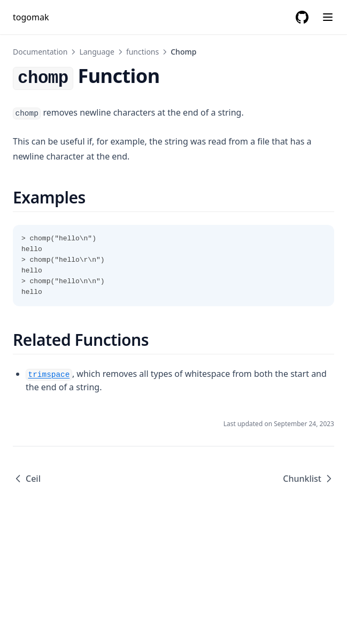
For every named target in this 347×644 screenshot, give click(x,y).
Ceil (27, 479)
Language (97, 52)
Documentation (40, 52)
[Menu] (328, 17)
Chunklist (309, 479)
